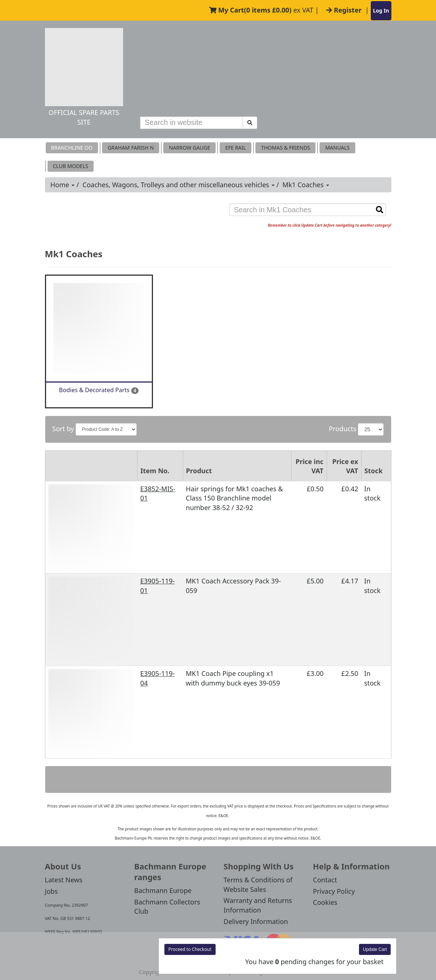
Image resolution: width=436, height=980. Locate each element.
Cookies (325, 902)
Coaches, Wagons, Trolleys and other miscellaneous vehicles (179, 185)
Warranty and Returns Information (258, 905)
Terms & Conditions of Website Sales (258, 885)
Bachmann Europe (163, 890)
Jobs (52, 891)
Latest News (64, 880)
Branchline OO (72, 148)
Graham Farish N (131, 148)
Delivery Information (256, 921)
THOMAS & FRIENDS (285, 148)
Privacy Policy (334, 891)
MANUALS (337, 148)
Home (63, 185)
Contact (325, 880)
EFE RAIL (236, 148)
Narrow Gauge (189, 148)
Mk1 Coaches (306, 185)
